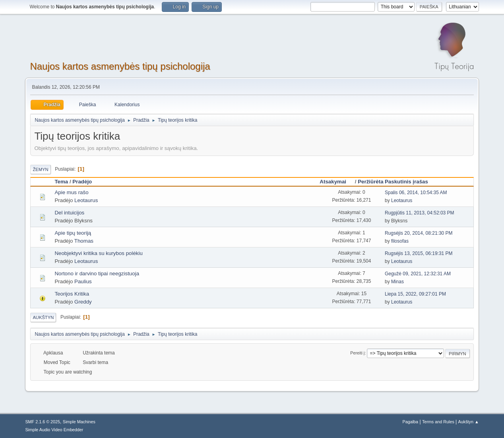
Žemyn (40, 169)
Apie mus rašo (71, 192)
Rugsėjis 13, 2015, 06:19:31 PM (419, 253)
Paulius (83, 281)
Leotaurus (86, 200)
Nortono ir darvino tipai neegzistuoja (97, 274)
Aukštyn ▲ (469, 422)
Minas (397, 282)
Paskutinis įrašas (406, 182)
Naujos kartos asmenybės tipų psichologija (120, 66)
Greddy (83, 302)
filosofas (400, 241)
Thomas (84, 241)
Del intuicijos (69, 213)
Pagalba (411, 422)
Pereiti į (357, 353)
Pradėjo (82, 182)
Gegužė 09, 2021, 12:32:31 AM (418, 274)
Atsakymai (336, 182)
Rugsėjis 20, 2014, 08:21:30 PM (419, 233)
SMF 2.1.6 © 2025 (43, 422)
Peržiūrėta (370, 182)
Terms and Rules (438, 422)
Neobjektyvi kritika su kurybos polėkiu (99, 253)
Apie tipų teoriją (73, 233)
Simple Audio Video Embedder (54, 430)
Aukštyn (43, 317)
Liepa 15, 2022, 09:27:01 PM (415, 294)
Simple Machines (79, 422)
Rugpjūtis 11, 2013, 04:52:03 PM (420, 213)
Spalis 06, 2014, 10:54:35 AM (416, 193)
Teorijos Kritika (72, 294)
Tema (61, 182)
